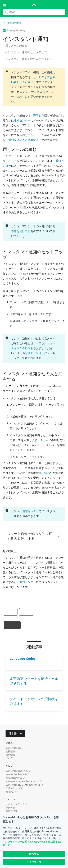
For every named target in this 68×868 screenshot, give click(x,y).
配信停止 (10, 808)
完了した (39, 116)
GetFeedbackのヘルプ (17, 774)
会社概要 (10, 751)
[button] (34, 536)
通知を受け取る (21, 231)
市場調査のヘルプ (15, 778)
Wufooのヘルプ (14, 788)
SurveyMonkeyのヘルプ (18, 771)
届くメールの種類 (16, 46)
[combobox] (15, 734)
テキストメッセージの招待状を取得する (34, 701)
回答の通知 (14, 23)
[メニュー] (4, 5)
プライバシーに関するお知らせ (25, 842)
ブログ (9, 758)
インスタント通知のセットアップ (26, 52)
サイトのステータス (16, 804)
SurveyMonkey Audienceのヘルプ (24, 781)
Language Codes (23, 659)
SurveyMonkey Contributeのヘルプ (24, 785)
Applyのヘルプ (13, 792)
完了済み (44, 473)
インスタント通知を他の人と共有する (29, 59)
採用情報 (10, 755)
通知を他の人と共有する (24, 140)
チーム (44, 440)
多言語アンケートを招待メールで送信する (34, 681)
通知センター (22, 120)
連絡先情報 (12, 811)
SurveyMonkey (13, 748)
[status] (34, 87)
